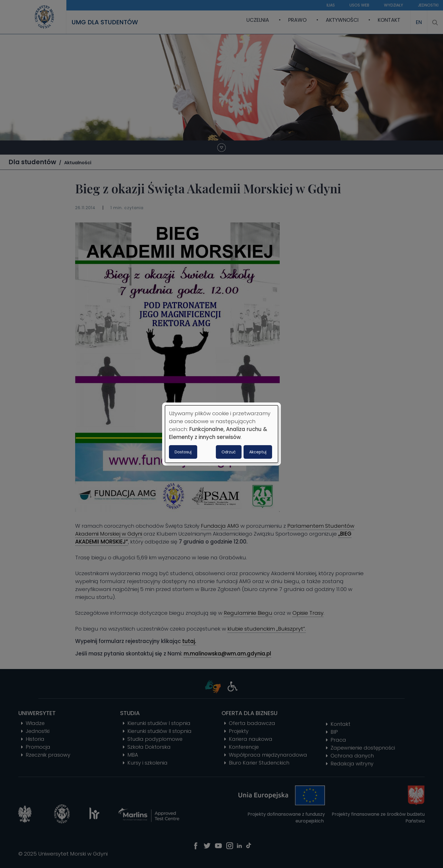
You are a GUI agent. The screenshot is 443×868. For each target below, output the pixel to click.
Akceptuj (258, 452)
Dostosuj (183, 452)
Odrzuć (229, 452)
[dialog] (221, 434)
